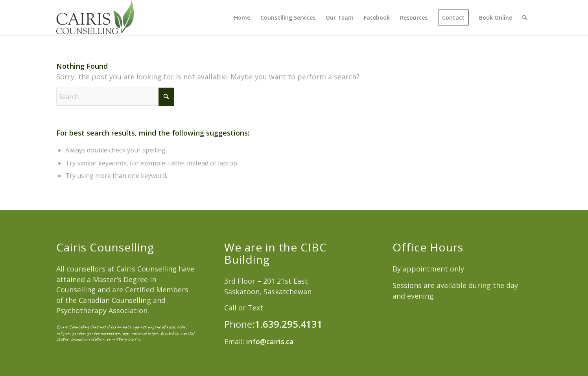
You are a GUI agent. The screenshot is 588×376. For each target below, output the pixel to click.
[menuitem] (242, 18)
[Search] (525, 18)
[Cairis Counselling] (95, 18)
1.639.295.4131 (289, 324)
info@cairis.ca (269, 341)
